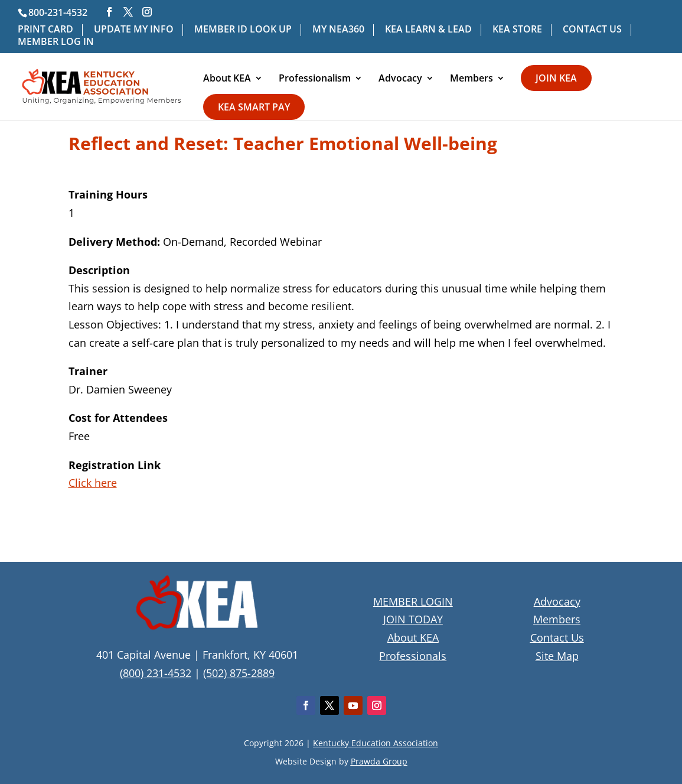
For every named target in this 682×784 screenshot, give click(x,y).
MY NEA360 (338, 30)
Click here (93, 483)
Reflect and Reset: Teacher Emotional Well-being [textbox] (283, 145)
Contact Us (557, 637)
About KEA (227, 79)
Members (471, 79)
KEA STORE (517, 30)
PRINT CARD (45, 30)
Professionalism (315, 79)
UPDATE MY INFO (134, 30)
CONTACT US (592, 30)
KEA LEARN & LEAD (428, 30)
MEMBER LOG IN (56, 42)
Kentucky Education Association (376, 743)
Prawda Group (379, 761)
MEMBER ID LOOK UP (243, 30)
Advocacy (400, 79)
